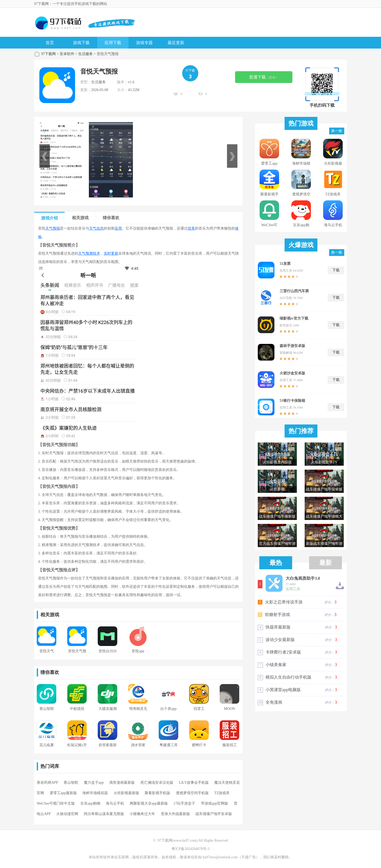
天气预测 (85, 253)
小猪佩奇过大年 (142, 814)
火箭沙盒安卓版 (292, 373)
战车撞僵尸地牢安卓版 (214, 814)
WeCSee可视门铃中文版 (56, 803)
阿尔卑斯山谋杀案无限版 (104, 814)
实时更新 (111, 253)
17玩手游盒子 (184, 803)
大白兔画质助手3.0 (303, 578)
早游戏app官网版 (214, 803)
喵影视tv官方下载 (294, 318)
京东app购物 (90, 803)
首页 (50, 43)
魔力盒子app (94, 783)
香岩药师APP (47, 783)
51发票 (285, 264)
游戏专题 (144, 43)
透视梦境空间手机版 (192, 793)
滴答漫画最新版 (122, 783)
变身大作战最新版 (175, 814)
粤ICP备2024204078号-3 (190, 849)
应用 (118, 228)
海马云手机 (115, 803)
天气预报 (53, 228)
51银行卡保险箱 (292, 401)
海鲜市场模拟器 (95, 793)
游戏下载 (81, 43)
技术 (96, 253)
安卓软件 (67, 54)
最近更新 (176, 43)
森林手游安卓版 (292, 346)
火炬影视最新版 (126, 793)
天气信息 (96, 228)
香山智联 (71, 783)
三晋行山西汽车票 (294, 291)
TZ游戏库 (222, 793)
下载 (336, 270)
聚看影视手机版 (157, 793)
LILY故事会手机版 (194, 783)
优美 (191, 228)
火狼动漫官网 (67, 814)
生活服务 (85, 54)
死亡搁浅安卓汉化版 (157, 783)
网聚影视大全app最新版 (149, 803)
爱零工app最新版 (63, 793)
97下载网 (48, 54)
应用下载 (113, 43)
